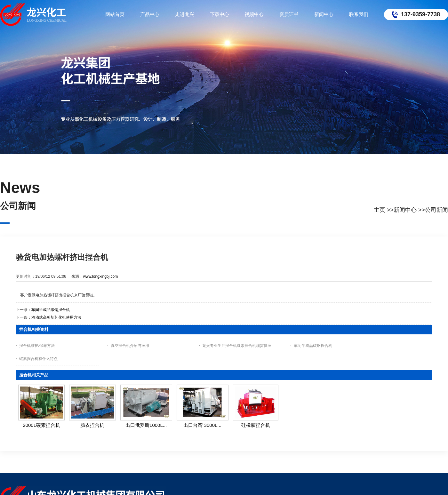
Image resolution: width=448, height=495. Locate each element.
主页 (380, 210)
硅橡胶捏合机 (256, 425)
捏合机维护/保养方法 (37, 346)
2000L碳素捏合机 (41, 425)
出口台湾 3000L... (202, 425)
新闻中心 (405, 210)
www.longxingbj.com (100, 276)
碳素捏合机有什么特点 (38, 359)
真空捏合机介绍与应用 (130, 346)
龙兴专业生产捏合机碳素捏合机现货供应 (237, 346)
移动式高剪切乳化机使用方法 (56, 317)
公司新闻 (436, 210)
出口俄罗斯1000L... (146, 425)
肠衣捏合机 (92, 425)
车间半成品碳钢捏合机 (51, 310)
